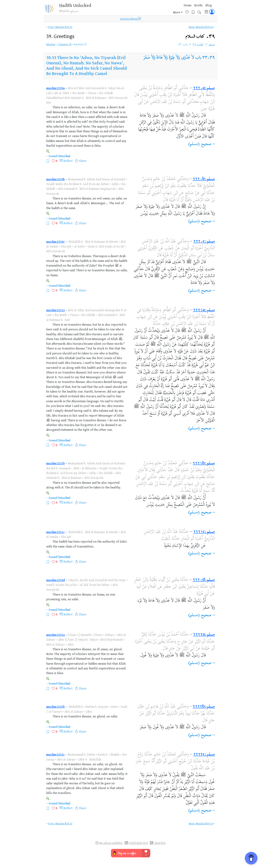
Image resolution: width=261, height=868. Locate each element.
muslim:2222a (55, 635)
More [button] (177, 10)
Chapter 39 (65, 44)
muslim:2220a (55, 88)
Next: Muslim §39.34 (201, 27)
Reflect (68, 161)
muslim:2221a (55, 310)
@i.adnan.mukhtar (111, 843)
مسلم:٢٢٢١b (204, 463)
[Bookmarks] (195, 9)
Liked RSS (160, 843)
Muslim (51, 44)
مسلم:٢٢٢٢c (204, 755)
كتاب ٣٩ (198, 45)
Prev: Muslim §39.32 (60, 27)
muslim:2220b (56, 179)
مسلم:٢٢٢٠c (204, 242)
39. (60, 36)
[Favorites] (189, 9)
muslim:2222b (56, 707)
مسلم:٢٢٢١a (204, 310)
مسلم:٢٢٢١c (204, 532)
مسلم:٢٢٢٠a (204, 88)
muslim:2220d (56, 580)
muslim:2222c (55, 754)
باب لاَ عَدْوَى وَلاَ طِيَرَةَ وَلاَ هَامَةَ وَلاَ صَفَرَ (172, 58)
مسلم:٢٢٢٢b (204, 707)
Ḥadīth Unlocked (77, 6)
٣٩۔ (200, 37)
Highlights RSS (138, 843)
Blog (167, 10)
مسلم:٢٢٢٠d (204, 580)
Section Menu (130, 20)
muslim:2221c (55, 532)
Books (157, 10)
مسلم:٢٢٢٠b (204, 179)
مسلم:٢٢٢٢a (204, 635)
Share (83, 161)
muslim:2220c (55, 242)
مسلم (212, 45)
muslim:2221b (56, 463)
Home (146, 10)
